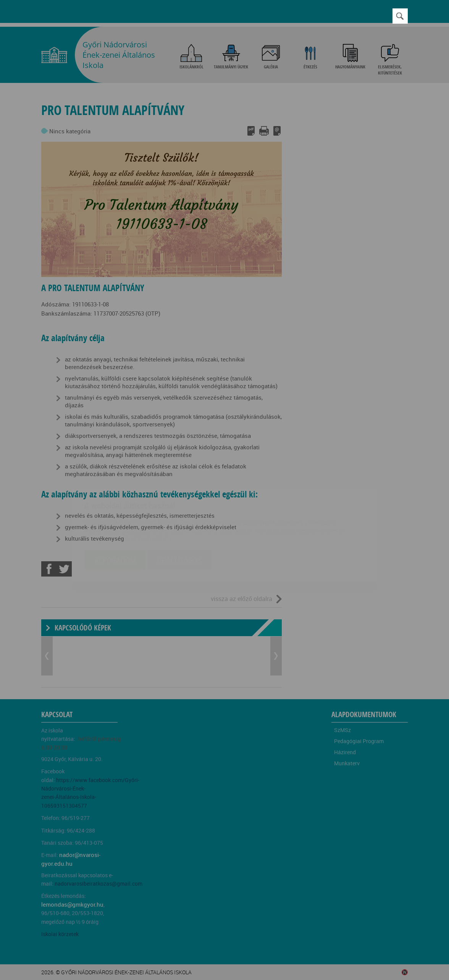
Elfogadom (115, 515)
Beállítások (179, 515)
